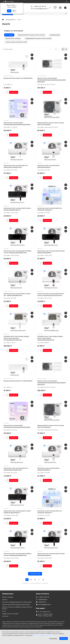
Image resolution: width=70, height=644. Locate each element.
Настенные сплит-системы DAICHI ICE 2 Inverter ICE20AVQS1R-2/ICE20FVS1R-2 (51, 295)
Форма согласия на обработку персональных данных (17, 608)
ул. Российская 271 (44, 612)
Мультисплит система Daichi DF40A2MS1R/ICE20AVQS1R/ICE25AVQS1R (17, 427)
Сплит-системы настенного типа (16, 42)
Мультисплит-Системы (13, 39)
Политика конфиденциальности (43, 635)
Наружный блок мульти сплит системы (38, 39)
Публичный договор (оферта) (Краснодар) (16, 604)
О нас (4, 611)
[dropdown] (4, 2)
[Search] (43, 14)
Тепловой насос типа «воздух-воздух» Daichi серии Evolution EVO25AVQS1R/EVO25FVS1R (16, 339)
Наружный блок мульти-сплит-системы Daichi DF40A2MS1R (51, 124)
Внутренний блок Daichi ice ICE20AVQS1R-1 (18, 79)
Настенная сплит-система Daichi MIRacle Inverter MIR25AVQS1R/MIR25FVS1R (17, 252)
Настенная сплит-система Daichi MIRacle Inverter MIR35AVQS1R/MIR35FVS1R (17, 555)
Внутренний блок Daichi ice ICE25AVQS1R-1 (18, 381)
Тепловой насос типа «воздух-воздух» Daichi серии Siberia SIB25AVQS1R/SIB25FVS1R (50, 339)
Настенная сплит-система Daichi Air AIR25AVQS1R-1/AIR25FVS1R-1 (16, 167)
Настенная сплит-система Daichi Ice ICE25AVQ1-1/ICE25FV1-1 (50, 512)
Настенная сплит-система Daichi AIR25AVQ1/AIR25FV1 (48, 469)
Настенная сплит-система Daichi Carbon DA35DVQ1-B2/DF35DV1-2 (17, 512)
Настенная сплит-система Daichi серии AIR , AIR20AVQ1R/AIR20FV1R (17, 295)
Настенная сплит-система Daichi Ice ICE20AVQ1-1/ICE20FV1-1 (50, 209)
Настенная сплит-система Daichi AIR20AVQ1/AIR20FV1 (48, 167)
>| (43, 580)
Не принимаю (53, 638)
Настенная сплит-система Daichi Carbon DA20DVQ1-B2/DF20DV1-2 (17, 209)
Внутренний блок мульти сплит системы (31, 35)
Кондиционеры (55, 35)
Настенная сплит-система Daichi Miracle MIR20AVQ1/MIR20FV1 (51, 252)
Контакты (5, 616)
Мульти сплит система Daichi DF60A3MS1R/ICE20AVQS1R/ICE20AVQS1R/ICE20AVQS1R (52, 80)
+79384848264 (43, 600)
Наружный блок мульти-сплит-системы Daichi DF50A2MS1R (51, 427)
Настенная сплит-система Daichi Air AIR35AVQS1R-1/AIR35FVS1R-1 (16, 469)
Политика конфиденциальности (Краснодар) (17, 602)
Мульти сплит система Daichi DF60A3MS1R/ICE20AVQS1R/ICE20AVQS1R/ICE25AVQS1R (52, 383)
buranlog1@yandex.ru (39, 9)
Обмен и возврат (8, 597)
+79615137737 (42, 602)
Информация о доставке (10, 614)
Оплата (5, 600)
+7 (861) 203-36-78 (38, 7)
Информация (8, 594)
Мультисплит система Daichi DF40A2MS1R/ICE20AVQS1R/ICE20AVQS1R (17, 124)
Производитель (11, 20)
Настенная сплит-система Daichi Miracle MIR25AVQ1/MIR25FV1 (51, 555)
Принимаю (64, 638)
